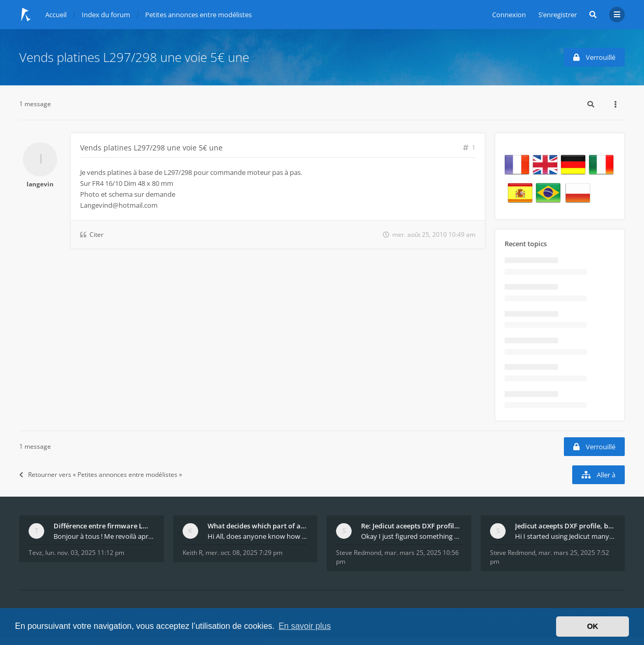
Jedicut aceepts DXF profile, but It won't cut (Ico (565, 526)
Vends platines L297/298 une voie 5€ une (134, 57)
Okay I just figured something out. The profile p (411, 536)
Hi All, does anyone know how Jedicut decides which (258, 536)
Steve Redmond (359, 553)
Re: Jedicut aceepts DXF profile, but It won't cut (411, 526)
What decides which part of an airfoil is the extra (258, 526)
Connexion (509, 15)
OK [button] (593, 626)
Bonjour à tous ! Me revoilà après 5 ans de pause (104, 536)
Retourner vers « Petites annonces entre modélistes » (101, 475)
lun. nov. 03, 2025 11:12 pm (85, 553)
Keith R (192, 553)
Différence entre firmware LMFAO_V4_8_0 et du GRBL (104, 526)
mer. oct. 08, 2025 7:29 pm (244, 553)
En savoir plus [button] (305, 626)
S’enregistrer (558, 15)
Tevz (35, 553)
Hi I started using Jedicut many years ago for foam (565, 536)
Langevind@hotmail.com (119, 205)
